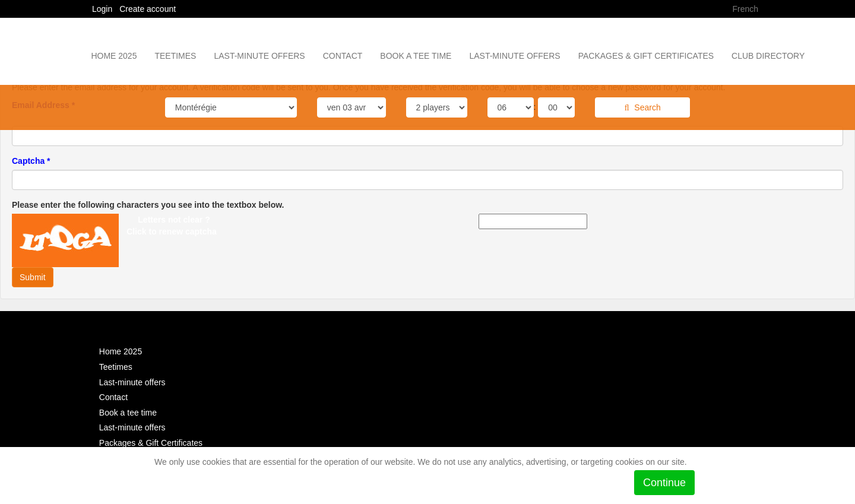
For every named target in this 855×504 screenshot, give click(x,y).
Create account (148, 9)
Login (103, 9)
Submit (33, 277)
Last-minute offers (259, 56)
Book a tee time (416, 56)
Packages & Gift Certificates (646, 56)
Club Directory (768, 56)
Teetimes (175, 56)
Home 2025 (114, 56)
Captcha (31, 161)
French (745, 9)
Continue (664, 483)
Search (643, 107)
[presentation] (110, 197)
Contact (343, 56)
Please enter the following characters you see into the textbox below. (148, 205)
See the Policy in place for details (219, 477)
